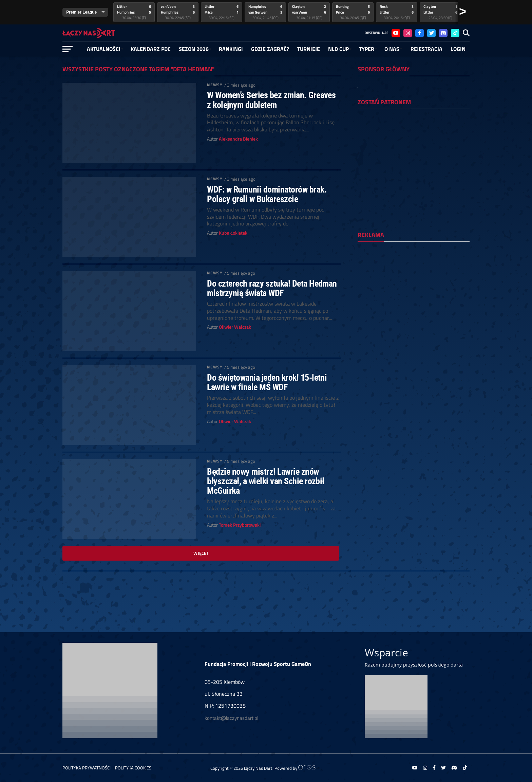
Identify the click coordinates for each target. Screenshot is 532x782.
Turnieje (309, 49)
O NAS (392, 49)
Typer (367, 49)
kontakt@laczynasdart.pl (231, 718)
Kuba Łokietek (233, 233)
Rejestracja (426, 49)
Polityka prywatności (87, 768)
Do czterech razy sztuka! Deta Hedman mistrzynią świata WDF (272, 288)
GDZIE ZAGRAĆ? (270, 49)
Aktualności (104, 49)
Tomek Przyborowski (240, 525)
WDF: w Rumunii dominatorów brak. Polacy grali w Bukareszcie (267, 194)
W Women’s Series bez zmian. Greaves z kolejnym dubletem (271, 100)
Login (458, 49)
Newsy (215, 85)
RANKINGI (231, 49)
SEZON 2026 (194, 49)
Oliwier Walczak (235, 327)
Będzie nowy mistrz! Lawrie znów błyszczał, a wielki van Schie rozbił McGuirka (266, 481)
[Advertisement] (414, 291)
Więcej (201, 553)
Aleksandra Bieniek (238, 139)
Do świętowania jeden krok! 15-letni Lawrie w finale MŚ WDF (267, 382)
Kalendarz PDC (151, 49)
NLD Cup (338, 49)
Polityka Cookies (133, 768)
